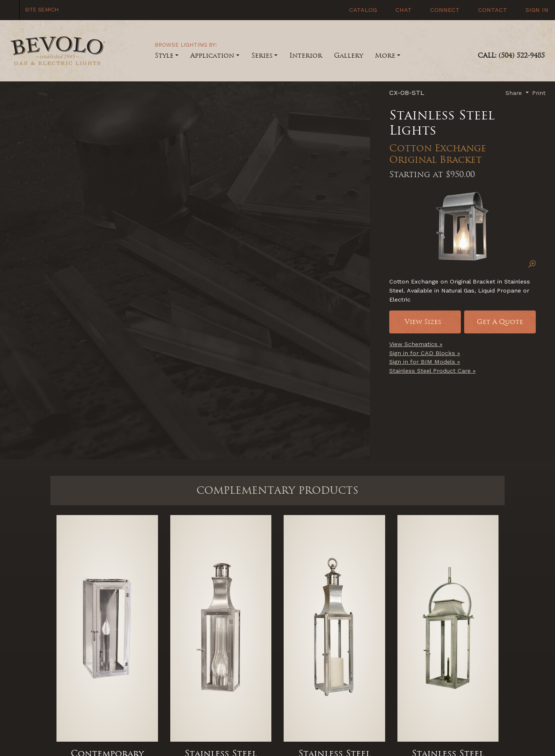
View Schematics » (416, 344)
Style (164, 55)
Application (212, 55)
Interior (306, 55)
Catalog (362, 10)
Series (262, 55)
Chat (403, 10)
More (385, 55)
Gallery (349, 55)
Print (539, 93)
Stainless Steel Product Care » (432, 371)
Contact (492, 10)
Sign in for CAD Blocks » (425, 353)
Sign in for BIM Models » (425, 362)
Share (515, 93)
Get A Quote (500, 322)
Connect (444, 10)
